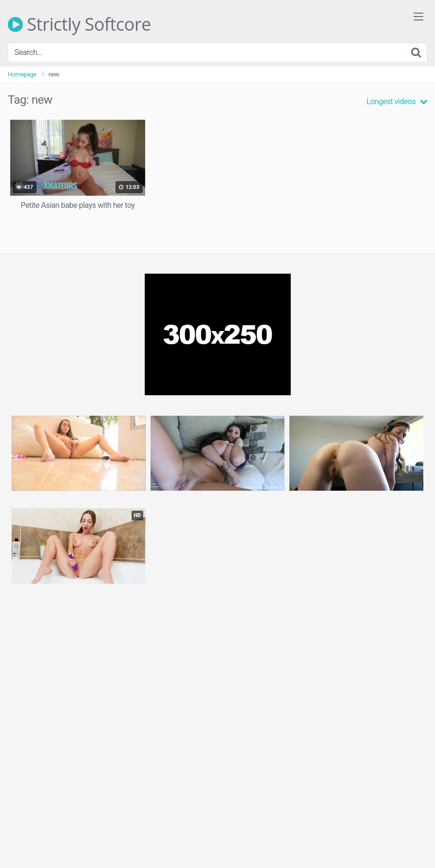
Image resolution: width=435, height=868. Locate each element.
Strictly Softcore (79, 24)
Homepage (22, 74)
